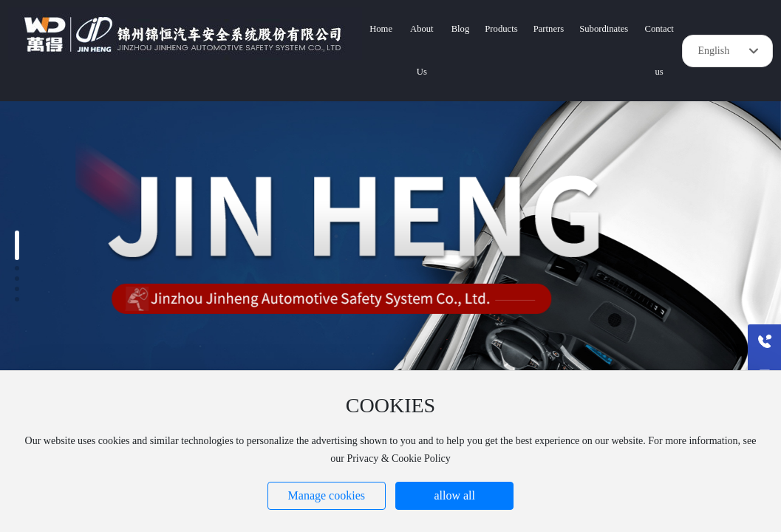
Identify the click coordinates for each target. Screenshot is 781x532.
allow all (454, 495)
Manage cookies (327, 495)
